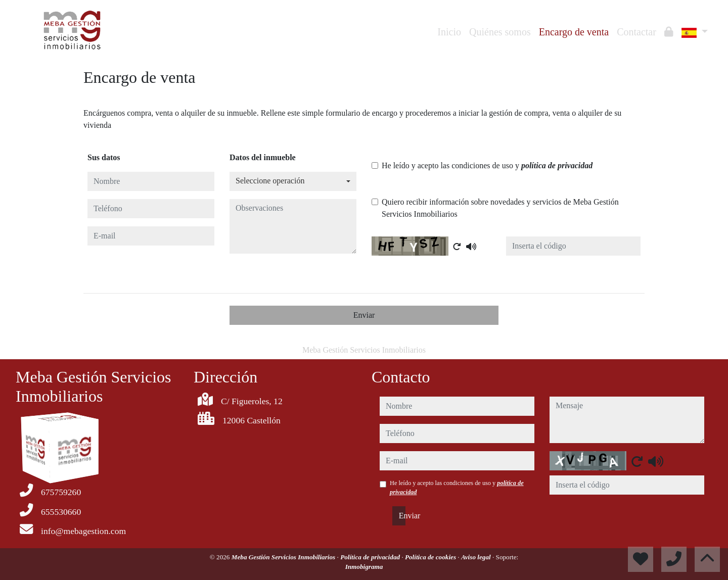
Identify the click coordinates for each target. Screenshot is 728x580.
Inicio (449, 32)
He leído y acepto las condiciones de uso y (487, 165)
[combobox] (293, 181)
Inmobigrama (364, 567)
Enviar (364, 315)
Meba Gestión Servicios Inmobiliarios (284, 557)
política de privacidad (557, 165)
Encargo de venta (574, 32)
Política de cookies (431, 557)
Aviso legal (477, 557)
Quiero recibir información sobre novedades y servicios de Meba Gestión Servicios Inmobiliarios (500, 208)
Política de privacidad (371, 557)
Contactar (636, 32)
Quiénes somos (500, 32)
